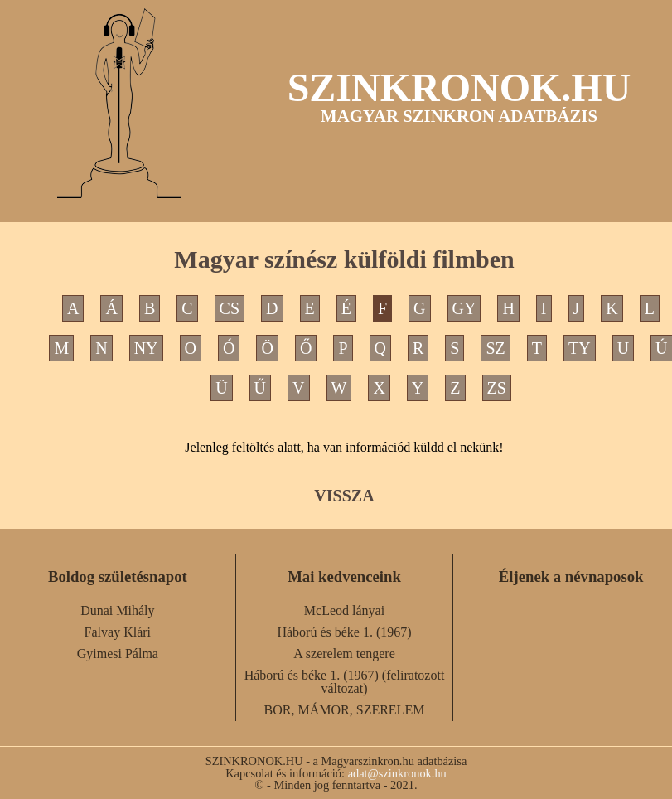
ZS (497, 388)
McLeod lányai (344, 610)
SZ (495, 348)
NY (146, 348)
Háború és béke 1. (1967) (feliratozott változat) (345, 682)
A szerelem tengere (344, 654)
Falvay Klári (118, 632)
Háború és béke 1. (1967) (344, 632)
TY (580, 348)
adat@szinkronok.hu (397, 773)
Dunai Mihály (117, 610)
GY (464, 308)
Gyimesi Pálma (118, 654)
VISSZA (344, 496)
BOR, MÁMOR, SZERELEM (345, 710)
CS (230, 308)
